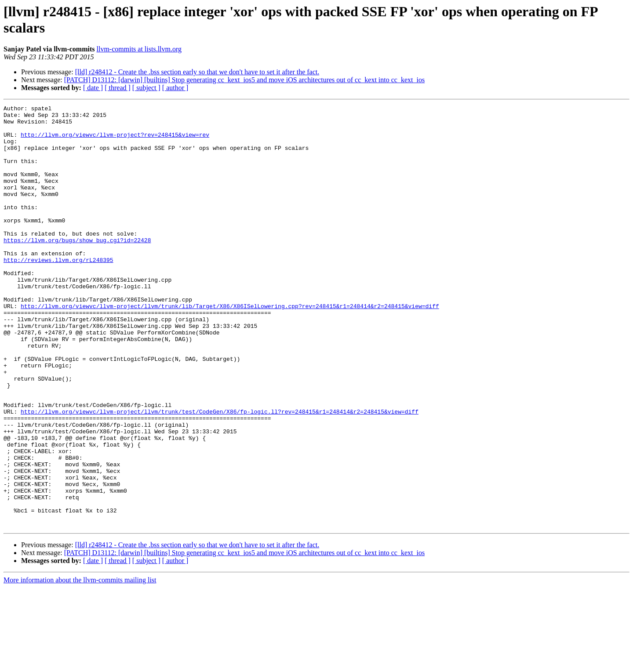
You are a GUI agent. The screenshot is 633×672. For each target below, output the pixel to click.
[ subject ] (146, 88)
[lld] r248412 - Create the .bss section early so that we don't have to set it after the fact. (197, 72)
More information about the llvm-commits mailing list (80, 664)
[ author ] (175, 88)
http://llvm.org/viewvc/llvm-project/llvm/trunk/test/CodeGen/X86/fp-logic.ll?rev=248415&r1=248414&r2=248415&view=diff (220, 473)
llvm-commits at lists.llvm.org (139, 49)
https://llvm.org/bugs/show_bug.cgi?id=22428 (77, 268)
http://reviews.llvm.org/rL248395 (58, 291)
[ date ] (93, 88)
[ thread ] (118, 88)
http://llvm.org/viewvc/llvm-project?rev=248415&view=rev (115, 141)
